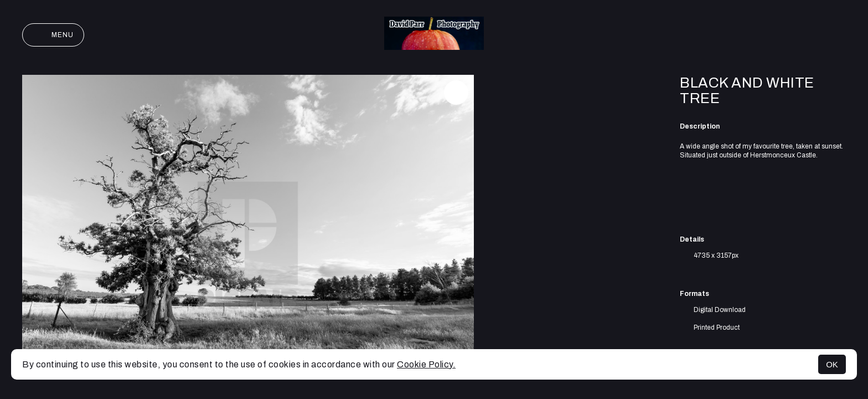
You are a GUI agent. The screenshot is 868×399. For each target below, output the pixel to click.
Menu (53, 35)
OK (832, 364)
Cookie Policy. (426, 364)
